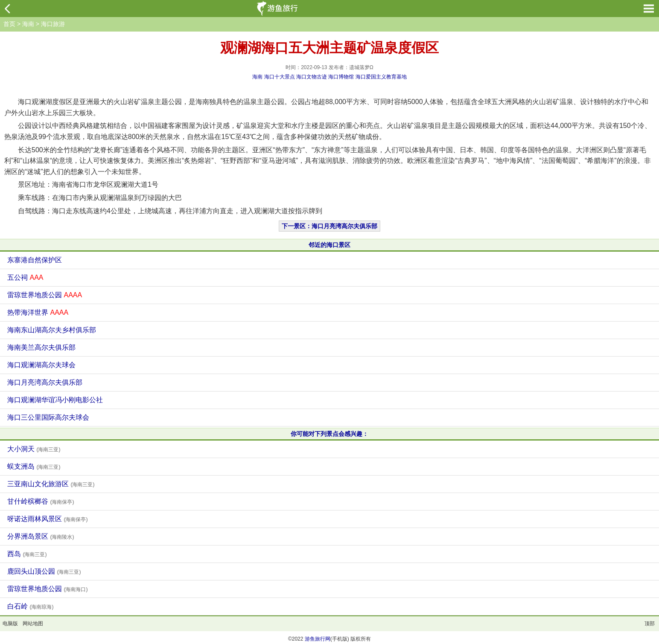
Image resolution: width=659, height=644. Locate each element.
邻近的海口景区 (329, 245)
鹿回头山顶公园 (44, 571)
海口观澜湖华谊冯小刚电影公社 (55, 400)
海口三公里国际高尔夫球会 (48, 417)
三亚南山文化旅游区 (51, 484)
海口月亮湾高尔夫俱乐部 (45, 382)
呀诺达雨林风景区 (47, 519)
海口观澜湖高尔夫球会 (41, 365)
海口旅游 (53, 24)
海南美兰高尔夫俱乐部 (41, 347)
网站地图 (33, 624)
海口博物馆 (341, 77)
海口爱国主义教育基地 (381, 77)
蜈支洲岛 (34, 466)
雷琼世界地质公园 (45, 295)
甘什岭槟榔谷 (41, 501)
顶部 (650, 624)
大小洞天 (34, 449)
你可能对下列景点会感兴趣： (329, 434)
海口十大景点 (280, 77)
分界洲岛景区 (41, 536)
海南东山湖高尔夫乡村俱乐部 (52, 330)
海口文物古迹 (312, 77)
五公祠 (25, 277)
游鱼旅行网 (318, 639)
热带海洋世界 (38, 312)
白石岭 (30, 606)
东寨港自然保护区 (35, 260)
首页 (9, 24)
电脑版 (10, 624)
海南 (28, 24)
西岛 (27, 554)
